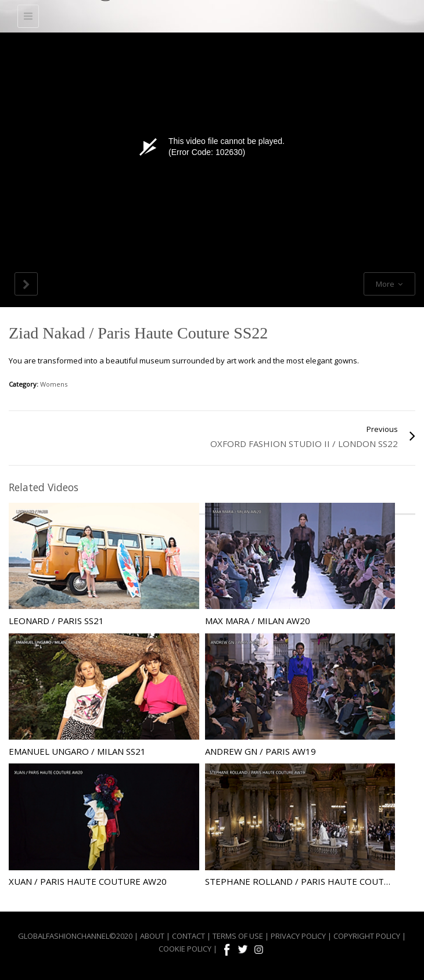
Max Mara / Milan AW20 (258, 621)
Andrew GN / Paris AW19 (260, 751)
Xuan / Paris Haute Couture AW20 (88, 881)
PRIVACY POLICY (298, 936)
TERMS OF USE (238, 936)
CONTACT (188, 936)
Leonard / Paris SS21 (56, 621)
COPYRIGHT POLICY (367, 936)
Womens (54, 384)
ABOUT (152, 936)
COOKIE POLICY (185, 949)
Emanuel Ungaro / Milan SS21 (77, 751)
